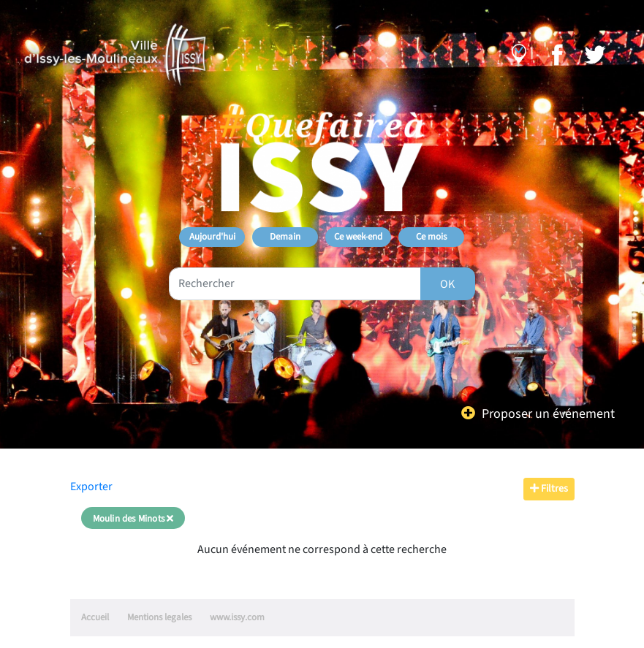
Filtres (549, 489)
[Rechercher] (448, 284)
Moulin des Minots (133, 519)
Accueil (95, 617)
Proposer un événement (548, 414)
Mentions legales (159, 617)
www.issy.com (237, 617)
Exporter (91, 487)
